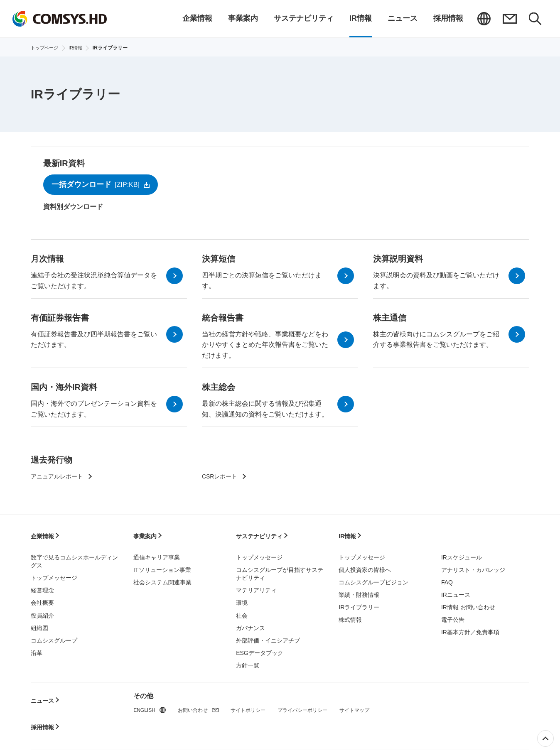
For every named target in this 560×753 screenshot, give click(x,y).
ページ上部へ (545, 738)
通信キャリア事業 (157, 554)
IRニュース (456, 591)
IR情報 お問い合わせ (468, 603)
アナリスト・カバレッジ (473, 566)
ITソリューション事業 (162, 566)
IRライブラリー (359, 603)
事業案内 (147, 538)
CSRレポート (222, 483)
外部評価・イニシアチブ (268, 637)
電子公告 (453, 616)
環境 (242, 599)
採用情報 (44, 708)
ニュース (44, 692)
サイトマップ (380, 707)
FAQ (447, 579)
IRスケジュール (462, 554)
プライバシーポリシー (321, 707)
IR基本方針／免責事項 (470, 629)
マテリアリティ (256, 587)
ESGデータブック (260, 649)
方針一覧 (248, 662)
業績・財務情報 (359, 591)
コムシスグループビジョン (373, 579)
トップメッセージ (54, 574)
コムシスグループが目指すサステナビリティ (280, 570)
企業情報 (44, 538)
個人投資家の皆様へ (365, 566)
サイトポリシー (260, 707)
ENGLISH (483, 19)
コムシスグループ (54, 637)
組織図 (39, 624)
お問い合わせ (509, 19)
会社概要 (42, 599)
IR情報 (349, 538)
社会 (242, 612)
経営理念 (42, 587)
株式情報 (350, 616)
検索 (535, 19)
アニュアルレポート (61, 483)
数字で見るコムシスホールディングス (74, 558)
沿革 (37, 649)
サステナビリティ (263, 538)
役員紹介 (42, 612)
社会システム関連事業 (162, 579)
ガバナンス (251, 624)
